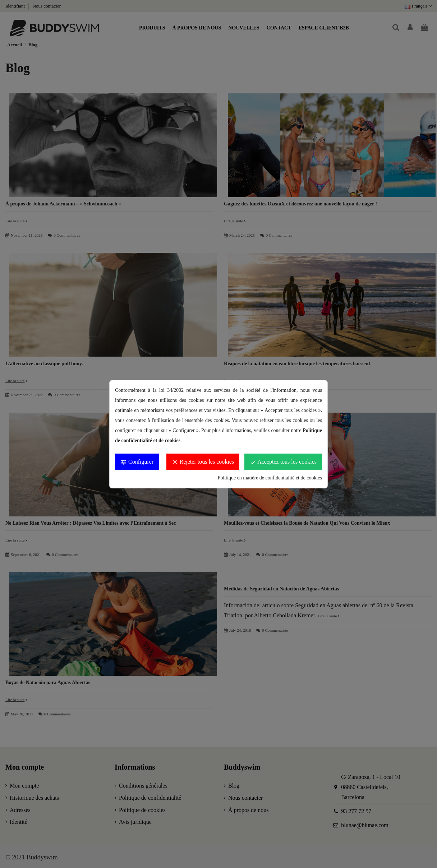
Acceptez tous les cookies (283, 462)
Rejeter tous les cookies (203, 462)
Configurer (137, 462)
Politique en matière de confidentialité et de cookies (270, 478)
